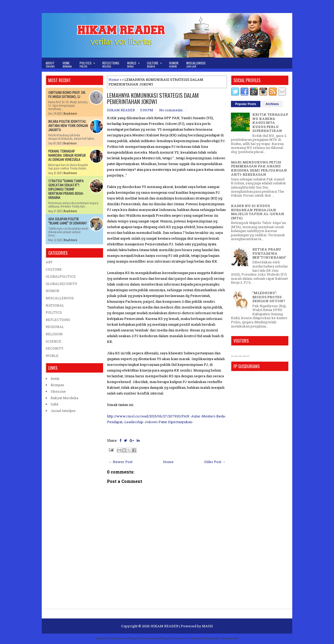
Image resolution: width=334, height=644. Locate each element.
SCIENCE (53, 341)
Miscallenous (196, 65)
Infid (54, 404)
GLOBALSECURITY (61, 284)
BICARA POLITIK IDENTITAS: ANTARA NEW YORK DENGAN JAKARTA (68, 126)
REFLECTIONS (58, 320)
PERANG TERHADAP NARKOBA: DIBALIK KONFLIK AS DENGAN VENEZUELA (67, 155)
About (50, 65)
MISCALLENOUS (60, 298)
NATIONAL (55, 305)
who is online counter (237, 356)
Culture (156, 63)
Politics (89, 63)
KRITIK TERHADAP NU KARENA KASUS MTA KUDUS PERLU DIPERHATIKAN (270, 123)
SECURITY (55, 348)
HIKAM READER (165, 626)
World (135, 63)
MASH (207, 626)
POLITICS (54, 312)
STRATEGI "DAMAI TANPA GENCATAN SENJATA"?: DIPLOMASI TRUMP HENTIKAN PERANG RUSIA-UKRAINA (66, 189)
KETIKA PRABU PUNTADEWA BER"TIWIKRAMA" (269, 253)
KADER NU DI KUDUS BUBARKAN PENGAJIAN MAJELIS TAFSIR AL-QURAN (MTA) (258, 212)
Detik (55, 379)
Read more (70, 114)
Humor (174, 65)
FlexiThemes (118, 638)
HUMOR (52, 291)
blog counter (246, 356)
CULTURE (54, 269)
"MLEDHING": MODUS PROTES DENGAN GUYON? (269, 297)
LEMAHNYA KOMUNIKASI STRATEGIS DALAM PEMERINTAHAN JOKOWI (153, 98)
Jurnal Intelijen (63, 411)
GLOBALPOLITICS (61, 276)
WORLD (52, 356)
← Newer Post (121, 462)
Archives (272, 104)
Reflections (111, 65)
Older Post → (215, 462)
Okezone (58, 391)
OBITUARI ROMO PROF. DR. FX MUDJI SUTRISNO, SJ (67, 95)
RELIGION (54, 334)
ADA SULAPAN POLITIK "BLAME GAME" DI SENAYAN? (68, 221)
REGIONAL (55, 327)
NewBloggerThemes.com (171, 638)
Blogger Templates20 (224, 638)
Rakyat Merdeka (64, 398)
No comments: (171, 110)
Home (67, 65)
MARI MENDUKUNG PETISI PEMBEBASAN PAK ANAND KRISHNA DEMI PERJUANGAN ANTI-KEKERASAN (259, 168)
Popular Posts (246, 104)
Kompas (57, 385)
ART (49, 262)
